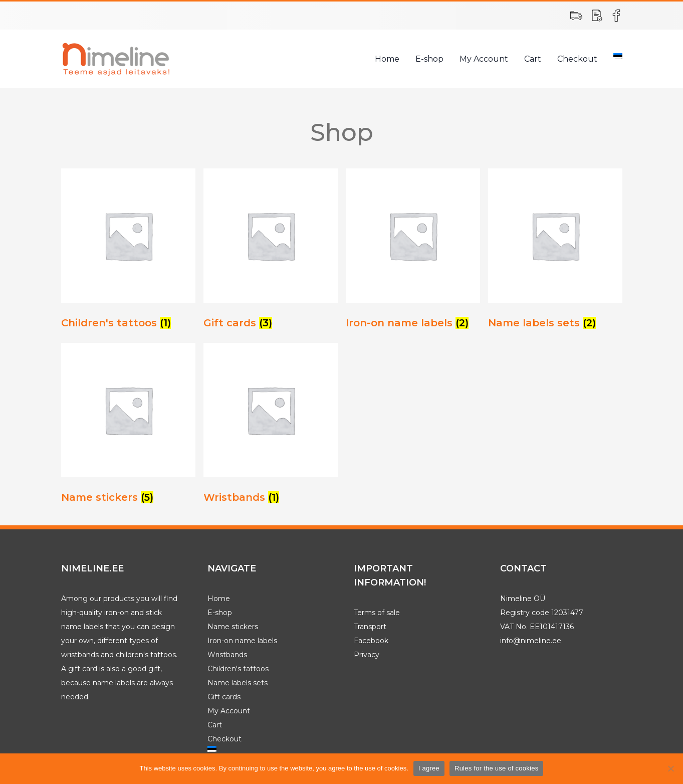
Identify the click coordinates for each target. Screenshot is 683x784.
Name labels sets (238, 683)
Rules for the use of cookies (496, 768)
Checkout (577, 59)
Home (387, 59)
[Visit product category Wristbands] (271, 426)
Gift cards (224, 697)
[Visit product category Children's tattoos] (128, 252)
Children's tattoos (238, 669)
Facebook (371, 641)
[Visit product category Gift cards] (271, 252)
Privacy (367, 655)
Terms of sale (377, 613)
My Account (484, 59)
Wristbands (227, 655)
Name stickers (233, 627)
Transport (370, 627)
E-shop (429, 59)
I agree (429, 768)
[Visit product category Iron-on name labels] (413, 252)
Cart (533, 59)
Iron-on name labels (242, 641)
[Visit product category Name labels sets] (555, 252)
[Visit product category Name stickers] (128, 426)
